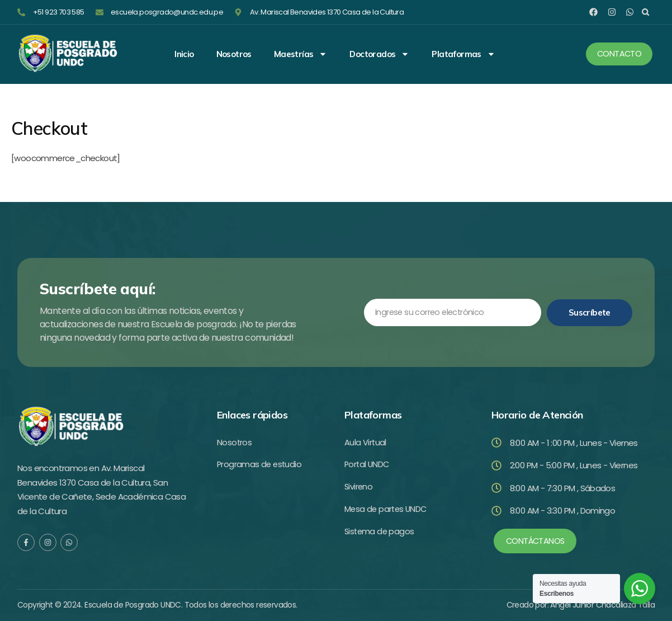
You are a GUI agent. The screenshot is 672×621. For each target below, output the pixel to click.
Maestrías (301, 54)
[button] (645, 12)
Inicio (184, 54)
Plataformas (463, 54)
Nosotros (234, 54)
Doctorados (379, 54)
